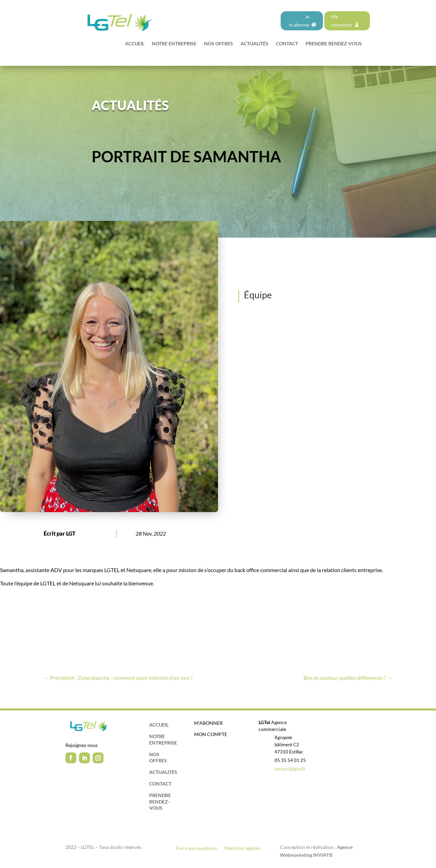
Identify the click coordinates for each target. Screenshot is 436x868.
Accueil (135, 44)
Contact (287, 44)
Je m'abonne (299, 21)
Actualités (254, 44)
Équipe (258, 295)
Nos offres (219, 44)
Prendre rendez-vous (334, 44)
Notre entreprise (174, 44)
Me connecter (342, 21)
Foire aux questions (196, 848)
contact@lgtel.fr (290, 769)
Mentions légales (242, 848)
